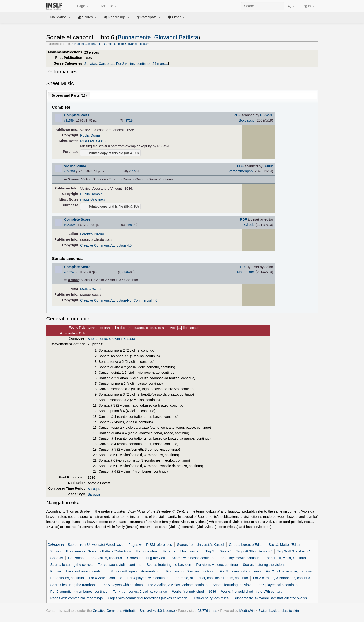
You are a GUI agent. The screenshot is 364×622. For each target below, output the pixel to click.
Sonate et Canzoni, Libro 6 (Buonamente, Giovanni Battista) (110, 44)
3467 (127, 272)
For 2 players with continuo (239, 558)
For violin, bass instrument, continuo (78, 571)
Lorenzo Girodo (92, 234)
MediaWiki (247, 611)
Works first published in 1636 (194, 592)
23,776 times (207, 611)
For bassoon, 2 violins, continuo (191, 571)
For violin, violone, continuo (217, 565)
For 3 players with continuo (240, 571)
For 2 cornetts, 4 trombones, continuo (79, 592)
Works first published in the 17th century (252, 592)
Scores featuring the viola (232, 585)
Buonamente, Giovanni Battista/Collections (99, 551)
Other (176, 17)
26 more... (160, 64)
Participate (149, 17)
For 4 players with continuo (148, 578)
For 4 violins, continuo (105, 578)
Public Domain (91, 135)
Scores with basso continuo (193, 558)
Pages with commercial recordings (77, 598)
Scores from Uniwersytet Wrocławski (95, 545)
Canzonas (107, 64)
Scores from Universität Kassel (200, 545)
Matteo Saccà (91, 289)
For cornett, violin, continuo (285, 558)
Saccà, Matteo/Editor (284, 545)
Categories (56, 545)
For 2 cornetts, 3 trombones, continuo (282, 578)
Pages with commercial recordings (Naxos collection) (148, 598)
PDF (237, 115)
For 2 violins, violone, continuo (289, 571)
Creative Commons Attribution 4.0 (106, 245)
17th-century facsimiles (211, 598)
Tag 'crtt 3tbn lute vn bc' (254, 551)
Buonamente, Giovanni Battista (158, 37)
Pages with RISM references (150, 545)
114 (133, 171)
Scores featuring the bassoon (169, 565)
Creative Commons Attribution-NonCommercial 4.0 (119, 300)
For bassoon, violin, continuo (120, 565)
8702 (129, 121)
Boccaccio (247, 120)
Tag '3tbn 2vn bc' (218, 551)
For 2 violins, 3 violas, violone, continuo (178, 585)
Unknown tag (190, 551)
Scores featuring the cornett (72, 565)
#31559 (69, 121)
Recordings (117, 17)
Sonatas (91, 64)
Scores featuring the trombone (74, 585)
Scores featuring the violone (264, 565)
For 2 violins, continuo (133, 64)
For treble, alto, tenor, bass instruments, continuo (211, 578)
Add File (106, 6)
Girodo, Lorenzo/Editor (246, 545)
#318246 (70, 272)
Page (80, 6)
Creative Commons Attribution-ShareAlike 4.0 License (134, 611)
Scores (87, 17)
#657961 (70, 171)
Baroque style (147, 551)
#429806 (70, 225)
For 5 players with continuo (122, 585)
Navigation (58, 17)
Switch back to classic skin (279, 611)
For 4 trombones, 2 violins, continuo (140, 592)
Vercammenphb (241, 171)
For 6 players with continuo (277, 585)
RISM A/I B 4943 (93, 141)
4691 (130, 225)
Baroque (94, 489)
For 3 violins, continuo (67, 578)
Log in (308, 6)
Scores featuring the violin (147, 558)
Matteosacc (246, 272)
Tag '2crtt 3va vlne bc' (294, 551)
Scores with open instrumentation (136, 571)
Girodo (249, 225)
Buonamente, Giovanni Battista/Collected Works (270, 598)
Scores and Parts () (69, 95)
